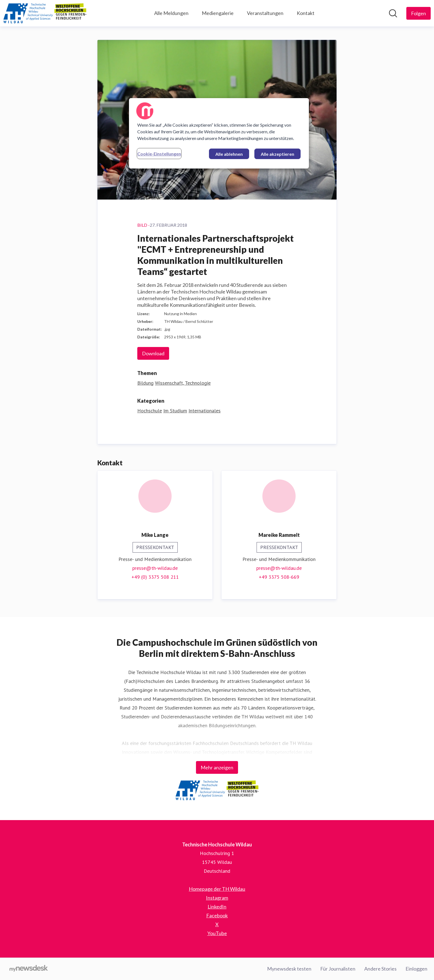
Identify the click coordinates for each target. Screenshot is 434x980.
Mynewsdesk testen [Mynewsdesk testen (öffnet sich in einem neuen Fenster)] (289, 969)
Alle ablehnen (229, 154)
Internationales (205, 411)
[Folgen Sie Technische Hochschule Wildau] (418, 13)
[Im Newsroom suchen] (393, 13)
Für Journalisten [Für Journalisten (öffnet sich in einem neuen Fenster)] (338, 969)
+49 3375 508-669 (279, 577)
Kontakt (306, 13)
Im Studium (175, 411)
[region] (219, 133)
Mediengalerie (218, 13)
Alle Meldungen (171, 13)
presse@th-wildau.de (155, 568)
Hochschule (150, 411)
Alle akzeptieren (277, 154)
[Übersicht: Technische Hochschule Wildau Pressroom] (45, 13)
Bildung (145, 383)
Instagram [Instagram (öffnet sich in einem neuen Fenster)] (217, 898)
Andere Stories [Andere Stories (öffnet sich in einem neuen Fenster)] (380, 969)
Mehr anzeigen (217, 767)
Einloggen (416, 969)
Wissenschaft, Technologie (183, 383)
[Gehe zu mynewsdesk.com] (29, 969)
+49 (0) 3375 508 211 (155, 577)
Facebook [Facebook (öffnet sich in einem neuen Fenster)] (217, 915)
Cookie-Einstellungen (159, 154)
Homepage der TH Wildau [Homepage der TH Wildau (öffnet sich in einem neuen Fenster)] (217, 889)
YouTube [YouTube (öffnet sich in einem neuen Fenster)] (217, 933)
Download (153, 353)
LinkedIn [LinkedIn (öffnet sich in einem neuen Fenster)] (217, 907)
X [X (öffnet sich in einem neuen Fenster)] (217, 924)
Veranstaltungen (265, 13)
